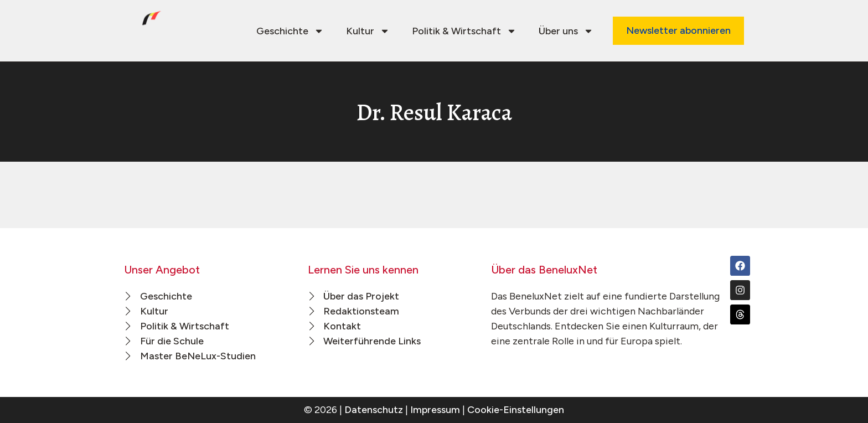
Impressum (435, 410)
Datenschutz (374, 410)
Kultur (368, 31)
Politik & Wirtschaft (464, 31)
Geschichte (290, 31)
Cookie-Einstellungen (516, 410)
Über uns (566, 31)
